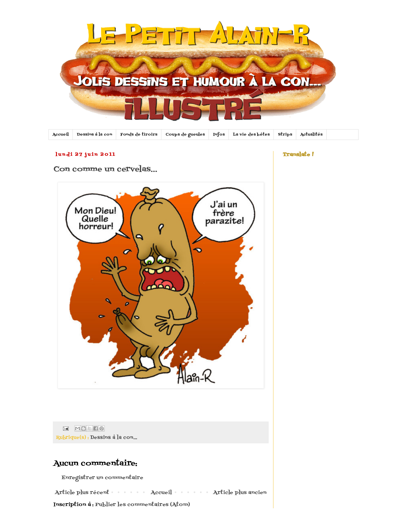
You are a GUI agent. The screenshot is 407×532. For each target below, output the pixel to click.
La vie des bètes (251, 135)
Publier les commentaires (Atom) (143, 505)
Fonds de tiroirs (139, 135)
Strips (285, 135)
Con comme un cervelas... (105, 169)
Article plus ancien (240, 493)
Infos (219, 135)
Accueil (61, 135)
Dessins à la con (94, 135)
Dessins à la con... (114, 438)
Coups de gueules (185, 135)
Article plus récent (82, 493)
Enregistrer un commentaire (102, 478)
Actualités (311, 135)
